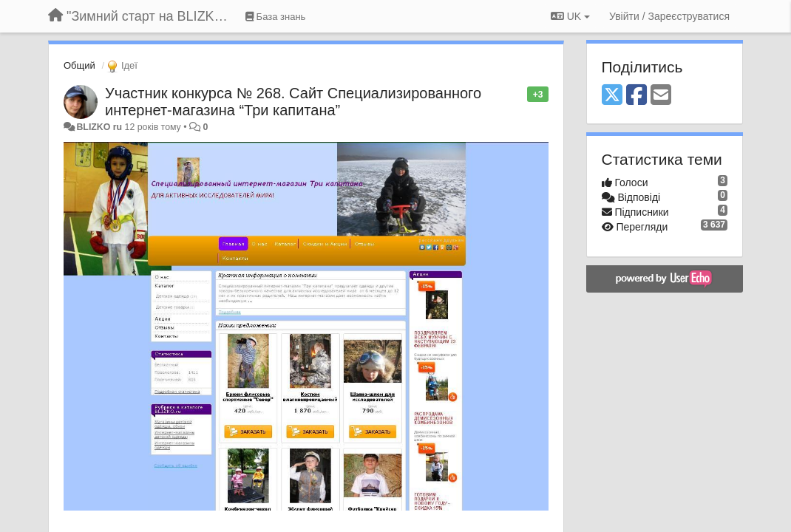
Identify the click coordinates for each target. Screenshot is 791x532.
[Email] (661, 96)
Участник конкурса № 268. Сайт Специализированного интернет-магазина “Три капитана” (293, 102)
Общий (79, 65)
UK (570, 16)
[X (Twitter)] (612, 96)
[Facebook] (636, 96)
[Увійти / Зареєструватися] (669, 16)
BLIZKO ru (100, 127)
